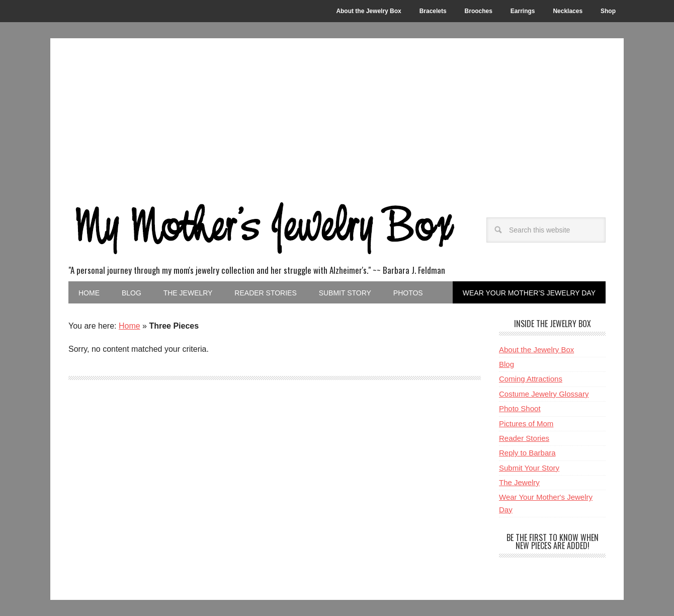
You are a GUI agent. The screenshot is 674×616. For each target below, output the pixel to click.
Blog (507, 364)
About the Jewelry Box (536, 350)
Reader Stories (524, 438)
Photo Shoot (520, 408)
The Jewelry (519, 482)
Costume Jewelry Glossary (544, 394)
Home (130, 326)
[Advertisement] (337, 114)
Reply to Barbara (527, 453)
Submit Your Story (529, 468)
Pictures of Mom (526, 423)
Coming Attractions (531, 379)
